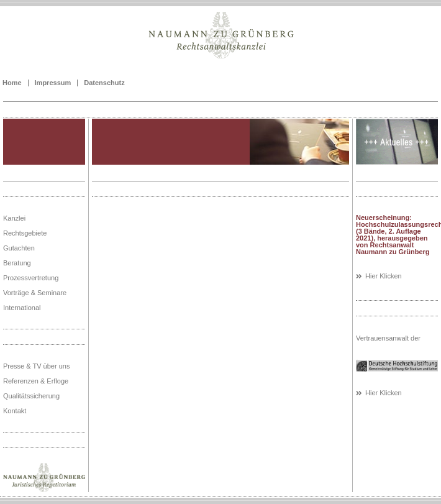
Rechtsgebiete (25, 233)
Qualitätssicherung (31, 396)
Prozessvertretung (31, 278)
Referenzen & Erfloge (36, 381)
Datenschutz (104, 83)
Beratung (17, 263)
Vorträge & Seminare (35, 293)
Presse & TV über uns (36, 366)
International (22, 308)
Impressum (53, 83)
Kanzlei (14, 218)
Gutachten (19, 248)
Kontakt (15, 411)
